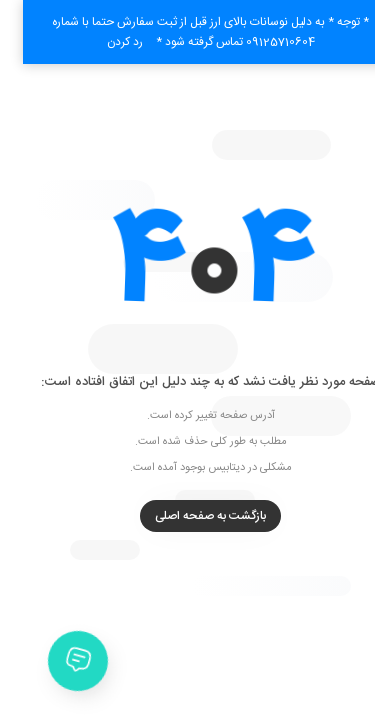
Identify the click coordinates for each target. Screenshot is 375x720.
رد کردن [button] (102, 42)
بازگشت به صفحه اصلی (187, 516)
